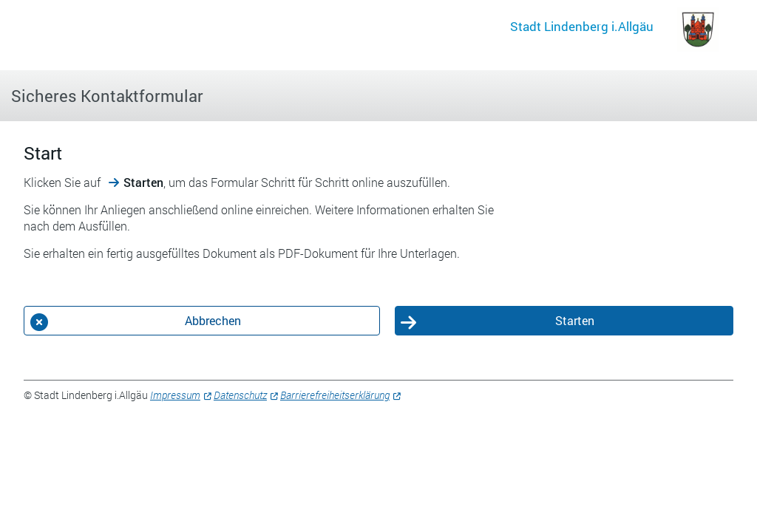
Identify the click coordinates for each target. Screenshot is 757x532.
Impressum (175, 395)
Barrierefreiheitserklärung (335, 395)
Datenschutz (240, 395)
